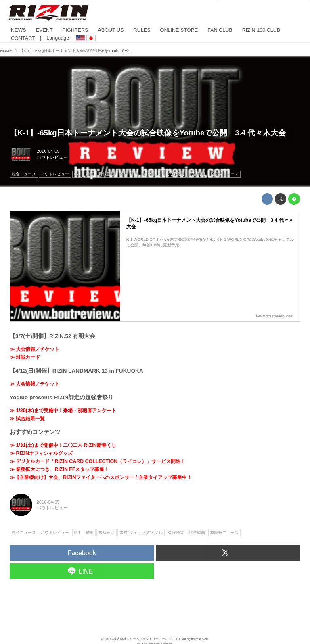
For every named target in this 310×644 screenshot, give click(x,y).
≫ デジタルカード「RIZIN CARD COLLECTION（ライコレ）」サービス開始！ (97, 461)
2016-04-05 (48, 151)
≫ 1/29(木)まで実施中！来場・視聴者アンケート (63, 411)
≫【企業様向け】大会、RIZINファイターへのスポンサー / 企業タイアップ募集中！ (101, 477)
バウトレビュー (52, 157)
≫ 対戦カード (25, 357)
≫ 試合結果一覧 (27, 419)
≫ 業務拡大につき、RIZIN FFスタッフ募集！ (59, 469)
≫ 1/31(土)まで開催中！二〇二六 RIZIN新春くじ (63, 445)
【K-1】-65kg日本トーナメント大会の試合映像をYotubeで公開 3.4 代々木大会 (148, 133)
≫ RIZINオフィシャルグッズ (41, 453)
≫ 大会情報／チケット (35, 349)
